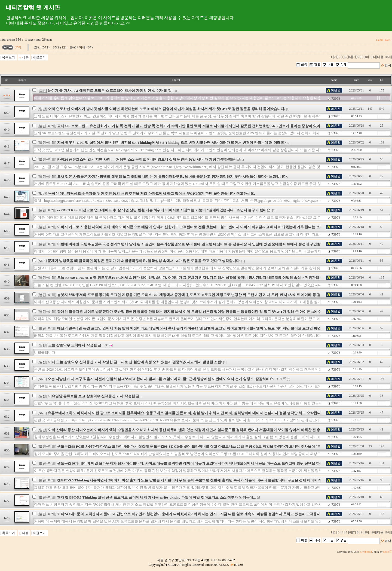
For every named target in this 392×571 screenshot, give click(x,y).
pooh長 (388, 552)
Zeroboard (366, 552)
